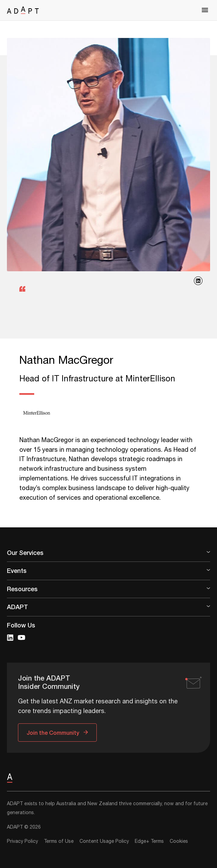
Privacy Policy (22, 841)
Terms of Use (59, 841)
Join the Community (53, 733)
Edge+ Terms (149, 841)
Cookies (179, 841)
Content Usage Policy (104, 841)
